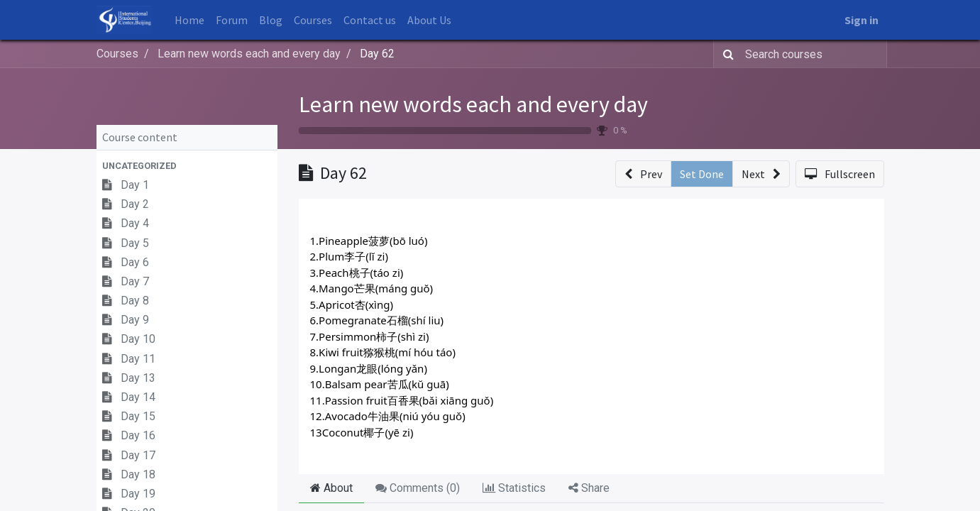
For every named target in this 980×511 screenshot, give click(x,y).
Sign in (861, 20)
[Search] (726, 54)
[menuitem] (189, 20)
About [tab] (331, 488)
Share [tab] (589, 488)
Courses (117, 54)
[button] (187, 166)
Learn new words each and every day (473, 104)
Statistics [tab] (514, 488)
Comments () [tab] (418, 488)
